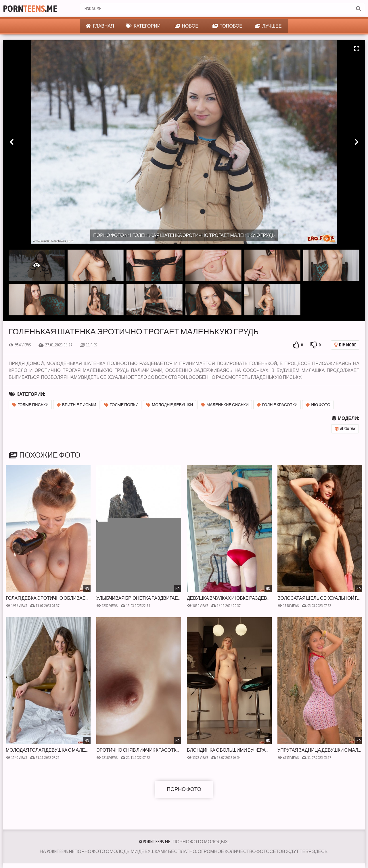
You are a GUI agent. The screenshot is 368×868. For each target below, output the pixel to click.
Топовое (227, 26)
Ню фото (318, 405)
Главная (100, 26)
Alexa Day (345, 429)
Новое (187, 26)
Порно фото (184, 789)
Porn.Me (30, 8)
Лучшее (268, 26)
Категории (143, 26)
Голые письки (30, 405)
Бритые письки (76, 405)
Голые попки (121, 405)
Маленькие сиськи (225, 405)
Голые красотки (277, 405)
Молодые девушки (170, 405)
